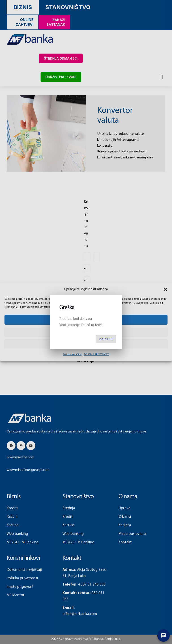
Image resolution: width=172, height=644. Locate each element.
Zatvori (106, 339)
